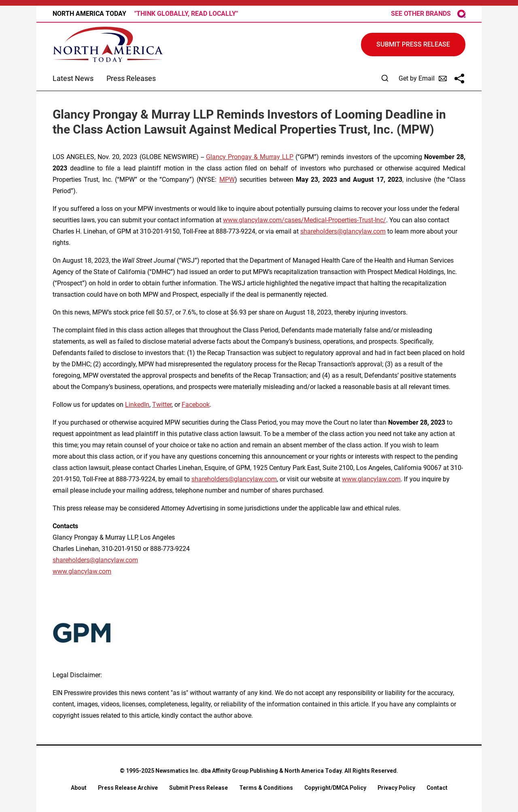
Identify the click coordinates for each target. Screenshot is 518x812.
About (79, 788)
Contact (437, 788)
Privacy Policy (396, 788)
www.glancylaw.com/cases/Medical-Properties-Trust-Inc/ (305, 220)
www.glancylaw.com (371, 479)
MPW (227, 180)
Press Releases (131, 78)
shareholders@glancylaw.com (343, 231)
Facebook (196, 405)
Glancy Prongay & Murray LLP (250, 157)
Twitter (162, 405)
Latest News (73, 78)
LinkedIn (137, 405)
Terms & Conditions (266, 788)
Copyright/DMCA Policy (335, 788)
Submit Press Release (198, 788)
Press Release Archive (128, 788)
